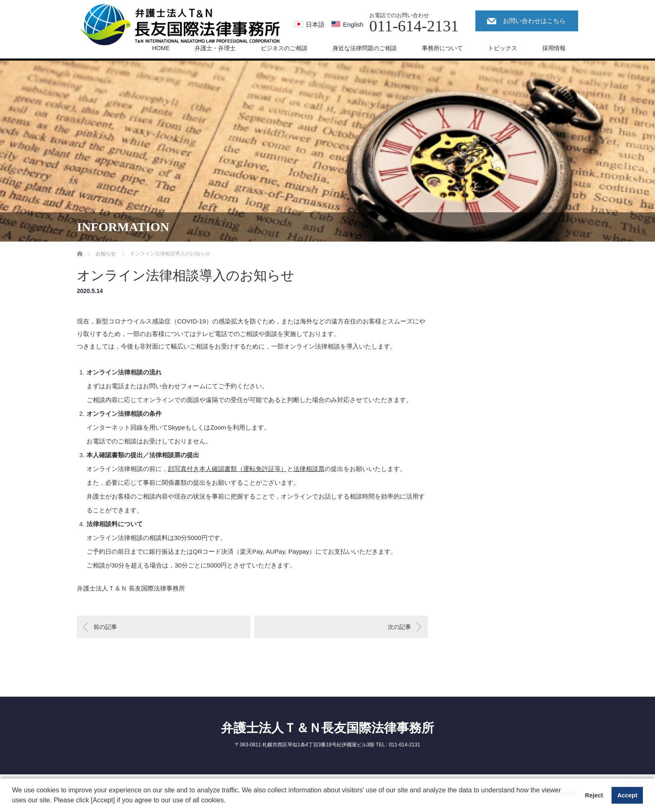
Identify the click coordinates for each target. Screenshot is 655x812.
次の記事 (399, 627)
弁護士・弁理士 (215, 48)
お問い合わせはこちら (534, 21)
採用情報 (554, 48)
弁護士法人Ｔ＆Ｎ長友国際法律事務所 (327, 728)
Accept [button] (627, 795)
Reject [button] (594, 795)
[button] (229, 801)
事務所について (442, 48)
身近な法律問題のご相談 (365, 48)
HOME (161, 48)
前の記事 (105, 627)
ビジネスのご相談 (284, 48)
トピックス (503, 48)
